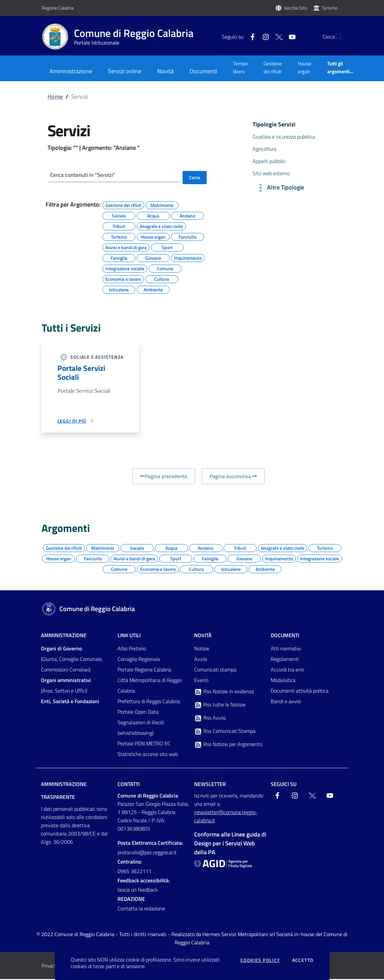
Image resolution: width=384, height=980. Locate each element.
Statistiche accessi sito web (148, 755)
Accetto (303, 960)
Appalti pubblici (269, 161)
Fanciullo (188, 237)
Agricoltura (264, 149)
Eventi (201, 681)
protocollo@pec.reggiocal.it (147, 853)
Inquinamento (188, 258)
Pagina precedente (164, 477)
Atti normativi (286, 649)
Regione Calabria (58, 8)
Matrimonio (162, 205)
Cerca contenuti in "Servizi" (85, 175)
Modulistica (283, 681)
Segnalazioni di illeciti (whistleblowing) (141, 729)
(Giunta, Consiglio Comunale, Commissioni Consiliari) (72, 660)
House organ (305, 67)
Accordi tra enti (287, 670)
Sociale (119, 215)
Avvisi (201, 660)
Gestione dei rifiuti (273, 67)
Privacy (49, 967)
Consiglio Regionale (139, 660)
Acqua (153, 215)
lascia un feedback (138, 891)
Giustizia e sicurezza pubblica (284, 137)
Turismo (330, 8)
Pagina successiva (233, 477)
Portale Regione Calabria (144, 670)
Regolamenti (285, 660)
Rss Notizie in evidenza (224, 693)
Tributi (119, 226)
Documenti (285, 636)
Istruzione (119, 289)
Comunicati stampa (215, 670)
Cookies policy (260, 960)
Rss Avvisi (210, 719)
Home (55, 97)
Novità (203, 636)
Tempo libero (240, 67)
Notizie (202, 649)
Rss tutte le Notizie (220, 706)
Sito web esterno (271, 173)
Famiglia (119, 258)
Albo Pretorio (132, 649)
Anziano (187, 215)
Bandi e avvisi (286, 702)
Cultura (162, 279)
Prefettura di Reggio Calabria (149, 702)
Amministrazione (64, 636)
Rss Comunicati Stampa (225, 732)
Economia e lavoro (123, 279)
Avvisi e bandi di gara (126, 247)
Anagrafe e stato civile (161, 226)
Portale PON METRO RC (144, 744)
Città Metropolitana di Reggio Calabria (150, 686)
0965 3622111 (135, 872)
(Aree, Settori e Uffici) (66, 686)
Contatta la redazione (141, 910)
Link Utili (129, 636)
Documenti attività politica (300, 692)
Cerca (195, 177)
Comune (165, 268)
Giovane (153, 258)
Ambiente (153, 289)
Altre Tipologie (280, 188)
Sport (167, 247)
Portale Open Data (138, 713)
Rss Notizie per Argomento (228, 745)
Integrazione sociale (125, 268)
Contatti (129, 785)
